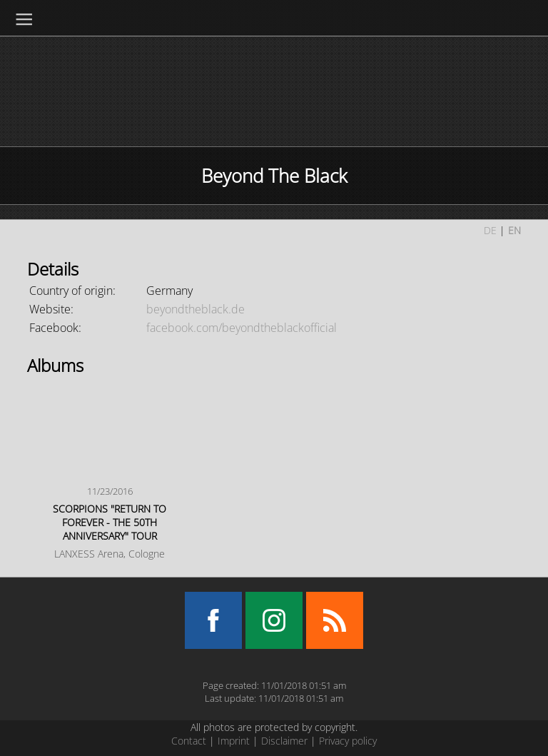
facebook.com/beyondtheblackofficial (242, 328)
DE (490, 230)
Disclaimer (284, 741)
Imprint (234, 741)
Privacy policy (348, 741)
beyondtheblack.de (196, 309)
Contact (189, 741)
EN (514, 230)
